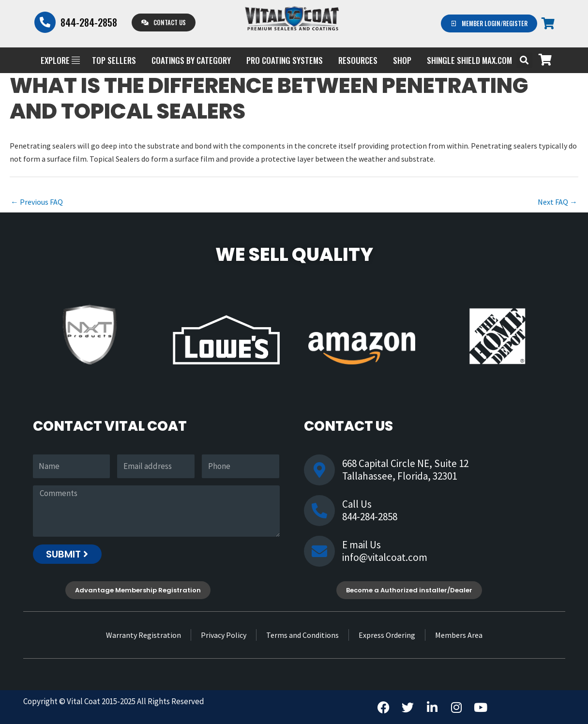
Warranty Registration (143, 635)
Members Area (459, 635)
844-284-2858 (89, 22)
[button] (524, 60)
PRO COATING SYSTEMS (285, 60)
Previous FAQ (37, 202)
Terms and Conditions (302, 635)
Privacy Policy (224, 635)
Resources (358, 60)
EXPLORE (60, 60)
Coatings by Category (191, 60)
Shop (402, 60)
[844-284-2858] (45, 22)
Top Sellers (114, 60)
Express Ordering (387, 635)
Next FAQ (558, 202)
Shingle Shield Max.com (469, 60)
